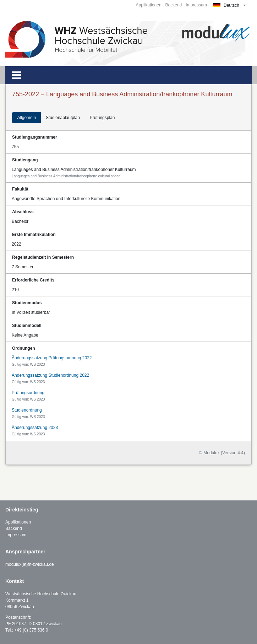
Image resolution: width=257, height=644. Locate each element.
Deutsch (226, 5)
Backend (174, 5)
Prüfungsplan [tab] (102, 118)
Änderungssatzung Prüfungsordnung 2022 (52, 358)
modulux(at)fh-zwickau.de (30, 564)
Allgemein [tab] (26, 118)
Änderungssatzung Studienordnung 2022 (50, 375)
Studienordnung (27, 410)
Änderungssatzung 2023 (35, 428)
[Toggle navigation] (17, 75)
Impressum (196, 5)
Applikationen (149, 5)
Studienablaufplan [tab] (63, 118)
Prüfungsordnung (28, 393)
